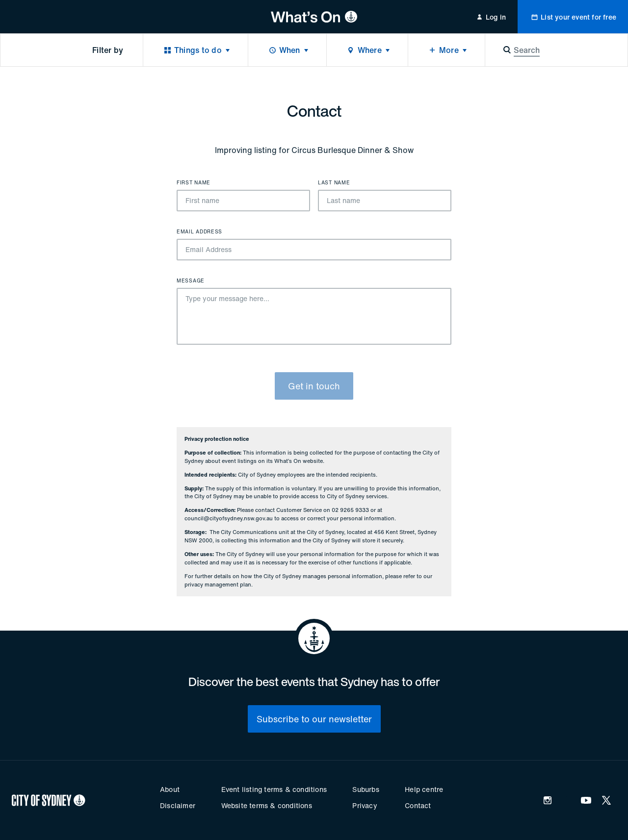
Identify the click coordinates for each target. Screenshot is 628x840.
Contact (418, 805)
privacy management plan (218, 585)
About (170, 789)
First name (194, 183)
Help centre (424, 789)
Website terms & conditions (267, 805)
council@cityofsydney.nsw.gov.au (229, 518)
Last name (334, 183)
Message (191, 281)
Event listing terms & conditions (274, 789)
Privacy (365, 805)
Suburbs (366, 789)
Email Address (199, 232)
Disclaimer (178, 805)
